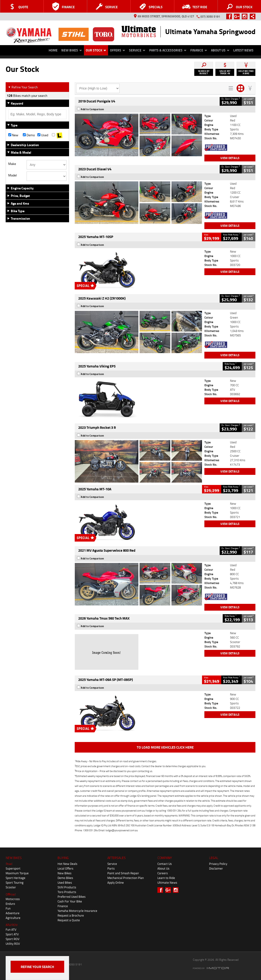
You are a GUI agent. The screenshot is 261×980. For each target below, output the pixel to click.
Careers (163, 873)
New (13, 135)
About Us (220, 50)
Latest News (243, 50)
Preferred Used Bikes (72, 897)
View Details (230, 158)
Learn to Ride (166, 878)
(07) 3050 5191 (210, 16)
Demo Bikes (65, 878)
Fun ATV (11, 929)
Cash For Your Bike (70, 901)
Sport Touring (15, 882)
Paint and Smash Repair (123, 873)
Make (12, 164)
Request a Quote (69, 920)
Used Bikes (65, 882)
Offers (118, 50)
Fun (8, 908)
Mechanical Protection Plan (126, 878)
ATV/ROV (12, 925)
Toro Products (67, 892)
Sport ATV (12, 934)
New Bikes (72, 50)
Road (9, 864)
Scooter (11, 887)
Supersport (13, 868)
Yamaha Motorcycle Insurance (77, 911)
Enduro (10, 904)
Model (12, 175)
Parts (111, 868)
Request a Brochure (71, 915)
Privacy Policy (218, 864)
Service (137, 50)
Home (53, 50)
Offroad (11, 894)
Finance (199, 50)
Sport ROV (13, 939)
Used (43, 135)
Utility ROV (13, 944)
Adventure (13, 913)
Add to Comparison (92, 109)
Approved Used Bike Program (35, 52)
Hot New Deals (67, 864)
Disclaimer (216, 868)
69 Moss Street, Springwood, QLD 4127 (164, 16)
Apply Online (116, 882)
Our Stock (96, 50)
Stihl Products (67, 887)
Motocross (13, 899)
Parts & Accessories (168, 50)
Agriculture (13, 918)
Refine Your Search (23, 87)
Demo (29, 135)
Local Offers (65, 868)
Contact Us (165, 864)
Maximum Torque (17, 873)
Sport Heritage (16, 878)
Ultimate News (167, 882)
